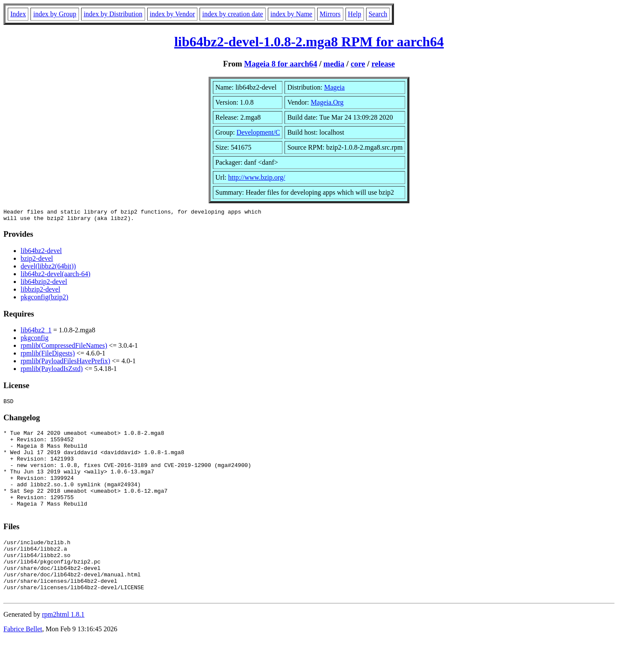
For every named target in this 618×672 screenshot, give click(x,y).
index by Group (55, 14)
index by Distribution (113, 14)
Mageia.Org (327, 102)
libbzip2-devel (40, 292)
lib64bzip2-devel (44, 284)
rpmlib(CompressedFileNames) (64, 348)
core (358, 64)
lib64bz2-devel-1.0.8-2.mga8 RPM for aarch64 (309, 42)
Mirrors (330, 14)
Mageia (334, 87)
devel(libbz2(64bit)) (48, 269)
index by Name (291, 14)
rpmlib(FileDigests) (48, 356)
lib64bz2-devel (41, 253)
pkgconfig (35, 340)
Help (355, 14)
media (334, 64)
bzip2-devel (37, 261)
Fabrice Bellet (23, 661)
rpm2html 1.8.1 (63, 646)
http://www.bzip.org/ (257, 177)
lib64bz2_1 (36, 333)
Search (378, 14)
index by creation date (233, 14)
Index (18, 14)
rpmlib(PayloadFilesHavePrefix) (65, 363)
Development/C (258, 132)
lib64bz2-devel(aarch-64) (56, 276)
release (383, 64)
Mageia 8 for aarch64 (281, 64)
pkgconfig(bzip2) (44, 300)
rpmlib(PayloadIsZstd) (52, 371)
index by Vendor (172, 14)
